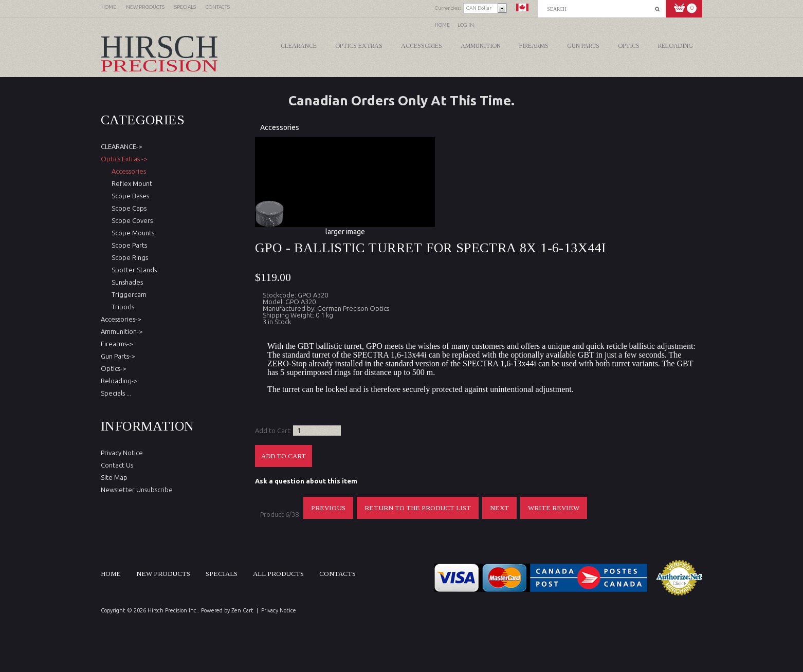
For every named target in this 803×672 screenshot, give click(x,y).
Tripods (121, 307)
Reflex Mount (130, 183)
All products (278, 574)
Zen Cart (242, 610)
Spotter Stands (133, 270)
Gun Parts (583, 46)
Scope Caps (127, 208)
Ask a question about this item (306, 481)
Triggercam (127, 294)
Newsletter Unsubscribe (137, 490)
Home (442, 25)
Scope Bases (129, 196)
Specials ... (116, 393)
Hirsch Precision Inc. (173, 610)
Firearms (534, 46)
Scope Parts (128, 245)
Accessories (422, 46)
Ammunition (481, 46)
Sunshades (126, 282)
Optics (629, 46)
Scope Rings (128, 257)
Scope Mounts (131, 233)
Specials (222, 574)
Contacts (337, 574)
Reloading (676, 46)
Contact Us (117, 465)
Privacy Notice (122, 453)
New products (163, 574)
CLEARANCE (299, 46)
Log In (466, 25)
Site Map (114, 477)
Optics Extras (359, 46)
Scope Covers (131, 220)
